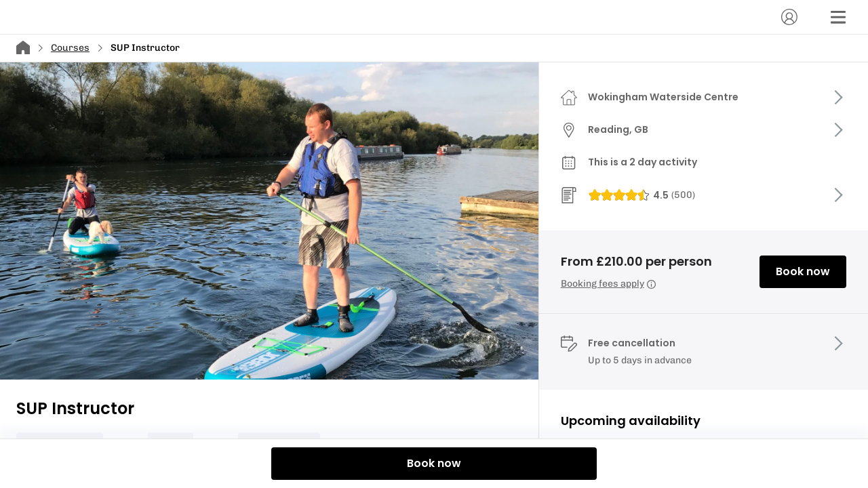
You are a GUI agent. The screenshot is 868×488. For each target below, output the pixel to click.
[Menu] (838, 17)
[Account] (789, 17)
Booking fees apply (608, 284)
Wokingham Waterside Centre (663, 97)
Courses (70, 48)
